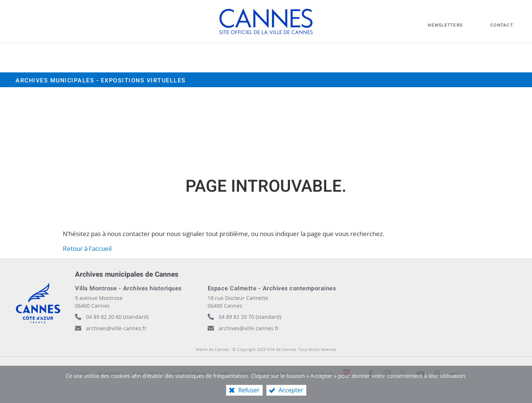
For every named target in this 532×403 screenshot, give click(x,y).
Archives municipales (101, 81)
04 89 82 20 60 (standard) (117, 317)
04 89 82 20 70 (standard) (250, 317)
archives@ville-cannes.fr (116, 328)
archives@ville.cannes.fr (249, 328)
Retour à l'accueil (87, 248)
